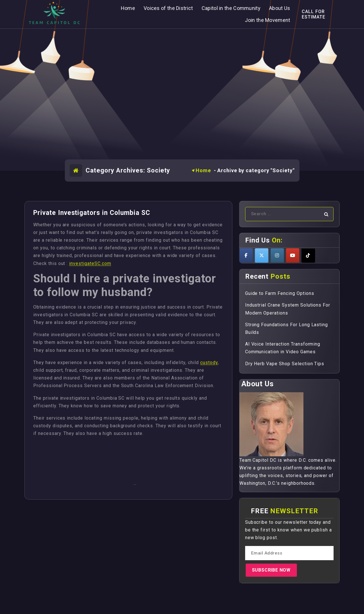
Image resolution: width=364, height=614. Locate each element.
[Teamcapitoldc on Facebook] (246, 255)
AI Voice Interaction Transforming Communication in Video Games (283, 348)
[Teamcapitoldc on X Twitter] (262, 255)
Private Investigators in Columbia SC (92, 213)
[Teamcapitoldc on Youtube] (293, 255)
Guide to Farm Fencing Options (280, 293)
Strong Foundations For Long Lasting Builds (287, 328)
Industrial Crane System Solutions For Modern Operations (288, 309)
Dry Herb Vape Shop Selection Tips (285, 364)
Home (203, 170)
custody (209, 363)
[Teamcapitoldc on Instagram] (277, 255)
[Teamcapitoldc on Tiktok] (308, 255)
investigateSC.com (90, 263)
